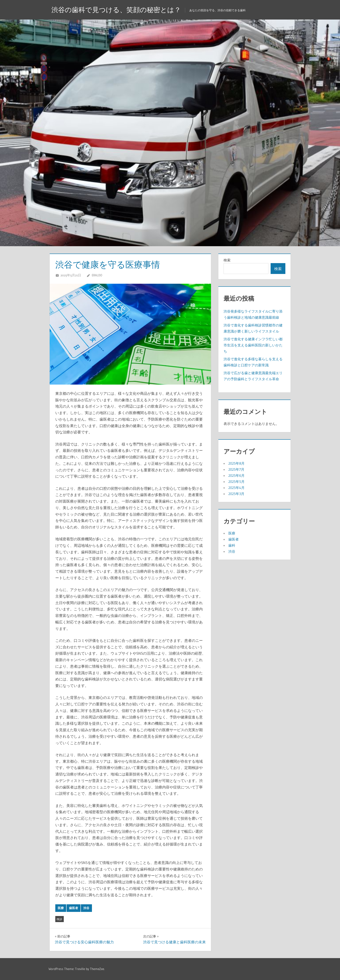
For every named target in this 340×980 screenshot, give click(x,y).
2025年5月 (236, 482)
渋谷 (86, 908)
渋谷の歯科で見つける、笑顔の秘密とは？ (118, 10)
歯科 (232, 545)
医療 (61, 908)
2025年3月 (236, 494)
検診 (59, 919)
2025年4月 (236, 488)
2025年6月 (236, 475)
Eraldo (97, 275)
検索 (227, 260)
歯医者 (74, 908)
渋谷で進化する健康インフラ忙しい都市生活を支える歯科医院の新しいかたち (253, 345)
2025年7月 (236, 469)
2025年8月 (236, 463)
